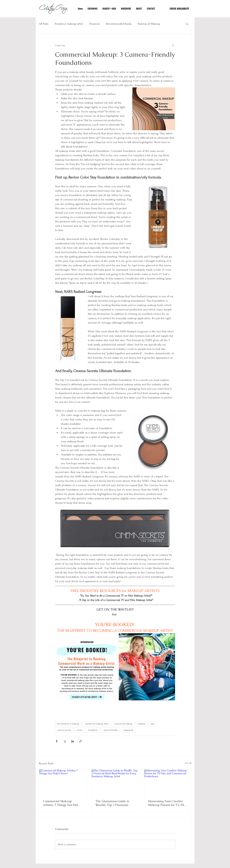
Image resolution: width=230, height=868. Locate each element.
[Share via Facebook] (57, 741)
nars (153, 724)
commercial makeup (123, 724)
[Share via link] (80, 741)
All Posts (44, 24)
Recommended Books (119, 24)
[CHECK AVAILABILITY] (179, 9)
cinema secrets (64, 730)
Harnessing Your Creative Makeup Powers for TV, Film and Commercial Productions (167, 803)
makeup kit (128, 730)
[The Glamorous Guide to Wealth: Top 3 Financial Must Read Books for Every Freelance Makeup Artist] (115, 782)
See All (188, 763)
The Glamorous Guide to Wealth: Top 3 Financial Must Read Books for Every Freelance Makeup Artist (114, 803)
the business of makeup (68, 724)
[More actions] (173, 45)
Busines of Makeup (149, 24)
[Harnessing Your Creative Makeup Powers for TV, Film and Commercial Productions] (168, 782)
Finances (94, 24)
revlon (80, 730)
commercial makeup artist (97, 724)
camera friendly (110, 730)
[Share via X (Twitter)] (65, 741)
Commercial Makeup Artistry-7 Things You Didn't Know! (62, 803)
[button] (187, 24)
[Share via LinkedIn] (73, 741)
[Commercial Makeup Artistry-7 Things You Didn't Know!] (62, 782)
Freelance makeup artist (69, 24)
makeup (142, 724)
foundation (93, 730)
